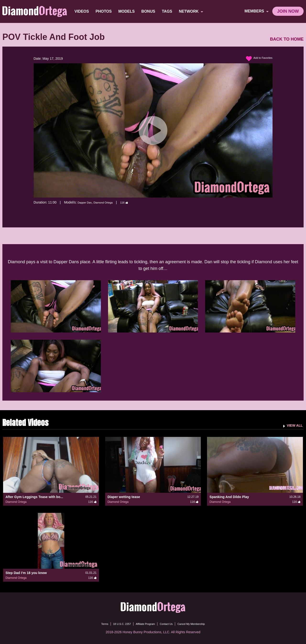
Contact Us (169, 624)
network (192, 11)
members (257, 11)
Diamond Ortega (110, 202)
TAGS (168, 11)
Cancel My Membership (200, 624)
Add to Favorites (256, 59)
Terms (93, 624)
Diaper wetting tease (124, 497)
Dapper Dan (87, 202)
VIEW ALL (292, 425)
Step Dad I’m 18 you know (26, 573)
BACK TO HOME (287, 39)
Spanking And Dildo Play (229, 497)
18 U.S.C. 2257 (114, 624)
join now (288, 11)
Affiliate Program (143, 624)
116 (134, 202)
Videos (83, 11)
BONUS (149, 11)
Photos (105, 11)
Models (127, 11)
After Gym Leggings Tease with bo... (34, 497)
